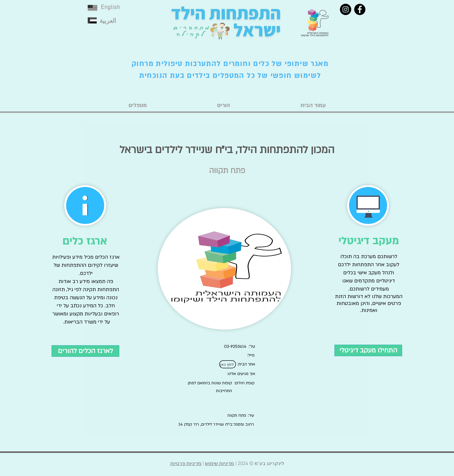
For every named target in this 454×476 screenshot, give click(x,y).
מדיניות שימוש (220, 464)
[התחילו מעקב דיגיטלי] (368, 350)
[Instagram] (346, 9)
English (110, 7)
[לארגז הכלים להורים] (85, 351)
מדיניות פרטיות (186, 464)
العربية (108, 21)
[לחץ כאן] (228, 364)
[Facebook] (360, 9)
